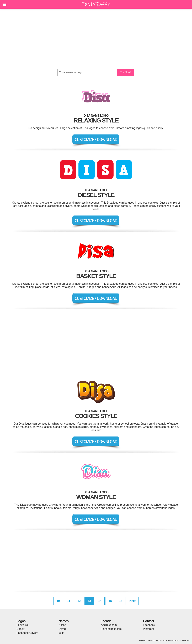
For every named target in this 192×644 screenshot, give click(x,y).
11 (68, 601)
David (62, 629)
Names (64, 621)
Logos (21, 621)
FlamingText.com (111, 629)
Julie (62, 633)
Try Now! (126, 72)
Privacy (142, 641)
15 (110, 601)
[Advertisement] (96, 39)
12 (79, 601)
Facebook (149, 625)
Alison (62, 625)
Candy (20, 629)
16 (121, 601)
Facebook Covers (27, 633)
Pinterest (148, 629)
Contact (148, 621)
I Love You (23, 625)
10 (58, 601)
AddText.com (109, 625)
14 (100, 601)
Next (132, 601)
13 (89, 601)
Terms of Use (153, 641)
